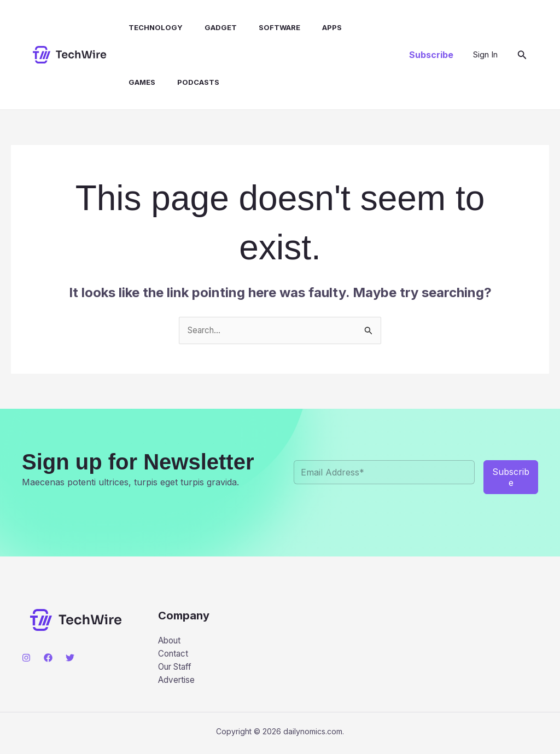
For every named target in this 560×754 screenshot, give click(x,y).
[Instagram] (26, 658)
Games (354, 27)
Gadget (210, 27)
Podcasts (144, 82)
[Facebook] (48, 658)
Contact (174, 655)
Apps (313, 27)
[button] (431, 55)
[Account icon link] (485, 55)
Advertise (177, 683)
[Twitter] (70, 658)
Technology (150, 27)
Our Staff (177, 669)
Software (265, 27)
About (171, 641)
